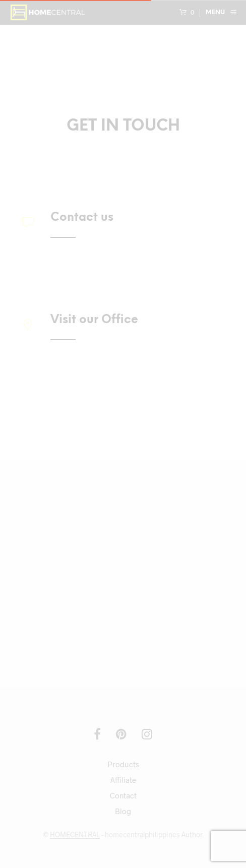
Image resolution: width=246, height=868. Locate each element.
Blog (123, 811)
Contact (123, 795)
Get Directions (77, 409)
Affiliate (123, 780)
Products (123, 764)
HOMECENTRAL (75, 835)
